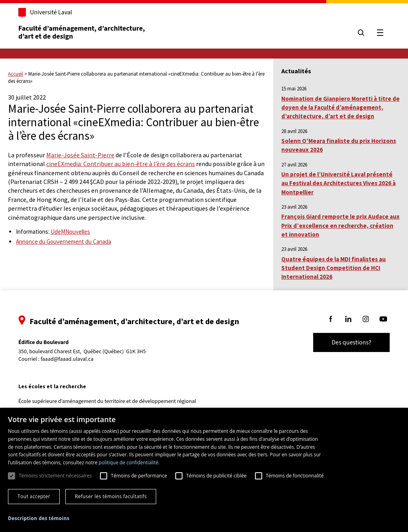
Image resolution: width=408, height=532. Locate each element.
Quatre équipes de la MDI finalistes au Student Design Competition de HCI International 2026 (333, 268)
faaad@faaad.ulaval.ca (67, 359)
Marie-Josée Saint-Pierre (80, 155)
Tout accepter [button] (34, 496)
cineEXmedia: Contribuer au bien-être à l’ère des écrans (121, 164)
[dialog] (204, 470)
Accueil (16, 74)
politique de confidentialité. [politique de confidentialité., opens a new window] (129, 463)
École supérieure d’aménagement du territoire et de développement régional (107, 401)
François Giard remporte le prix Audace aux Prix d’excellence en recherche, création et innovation (340, 225)
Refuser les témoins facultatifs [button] (111, 496)
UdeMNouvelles (70, 232)
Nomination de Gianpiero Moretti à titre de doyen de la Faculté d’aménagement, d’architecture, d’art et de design (340, 108)
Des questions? (351, 342)
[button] (39, 518)
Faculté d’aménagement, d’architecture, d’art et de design (82, 32)
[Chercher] (361, 33)
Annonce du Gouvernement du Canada (64, 242)
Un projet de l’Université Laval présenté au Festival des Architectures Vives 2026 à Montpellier (338, 183)
